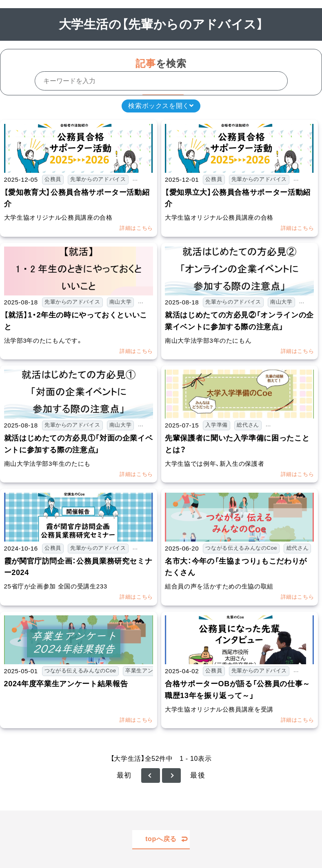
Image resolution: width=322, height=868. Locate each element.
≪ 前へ (151, 775)
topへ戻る (161, 839)
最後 (198, 775)
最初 (124, 775)
